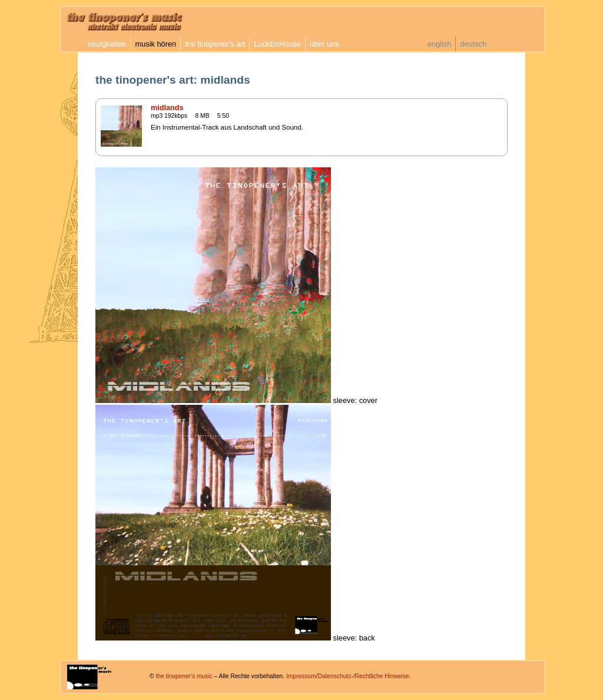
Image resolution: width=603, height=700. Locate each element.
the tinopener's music (184, 676)
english (440, 44)
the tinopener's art (215, 44)
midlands (167, 108)
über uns (324, 44)
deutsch (473, 44)
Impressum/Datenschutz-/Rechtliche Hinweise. (349, 676)
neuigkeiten (107, 44)
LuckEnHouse (277, 44)
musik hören (155, 44)
